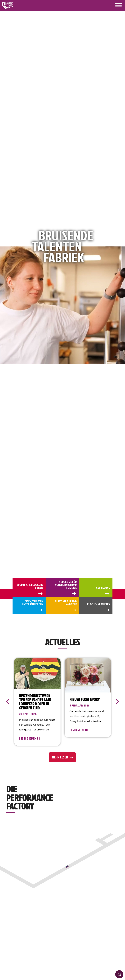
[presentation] (8, 702)
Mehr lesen (60, 757)
